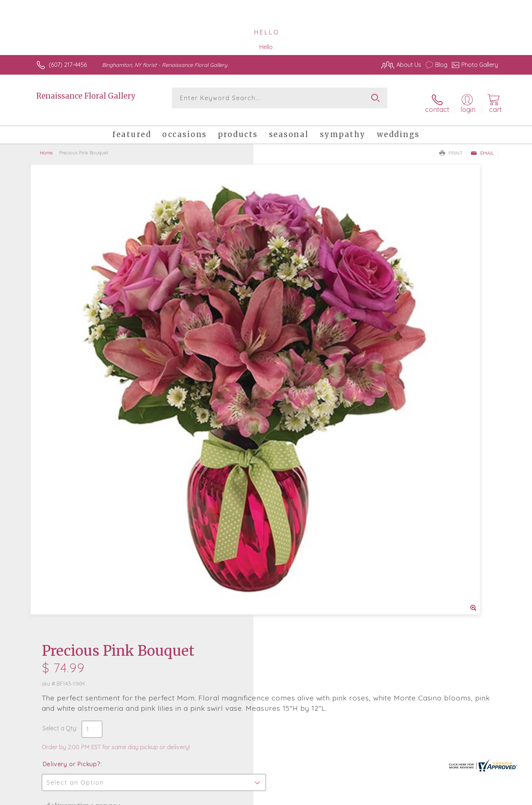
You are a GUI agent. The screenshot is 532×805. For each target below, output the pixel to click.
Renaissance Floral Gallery (86, 96)
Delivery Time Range (303, 339)
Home (46, 144)
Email (482, 144)
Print (451, 144)
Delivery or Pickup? (296, 298)
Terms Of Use (336, 798)
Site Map (478, 798)
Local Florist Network (433, 798)
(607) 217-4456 (68, 65)
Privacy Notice (380, 798)
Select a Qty (284, 262)
